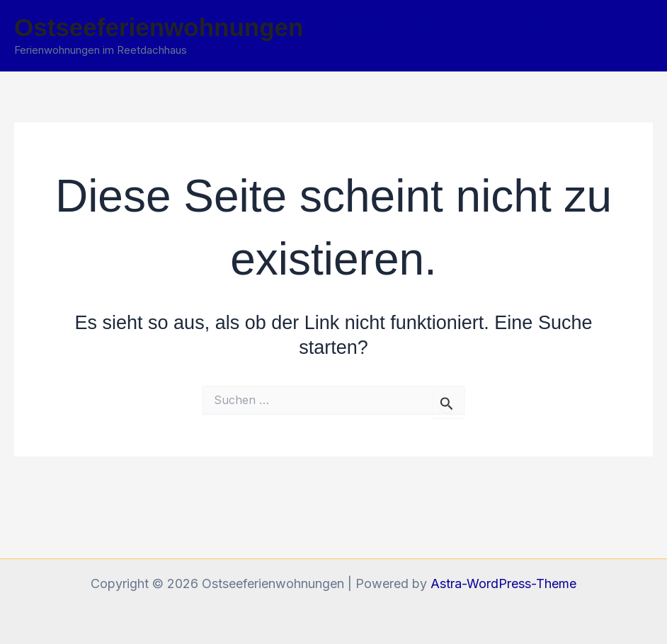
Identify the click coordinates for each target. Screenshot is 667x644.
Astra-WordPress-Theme (503, 583)
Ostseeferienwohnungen (159, 27)
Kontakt (538, 24)
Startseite (358, 24)
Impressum (362, 46)
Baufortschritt (450, 24)
